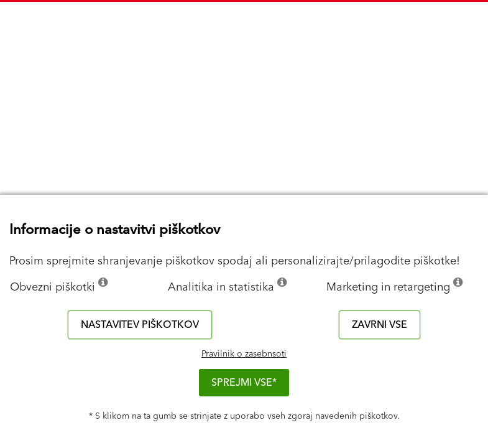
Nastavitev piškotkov (140, 325)
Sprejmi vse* (244, 383)
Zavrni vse (380, 325)
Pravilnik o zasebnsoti (244, 354)
